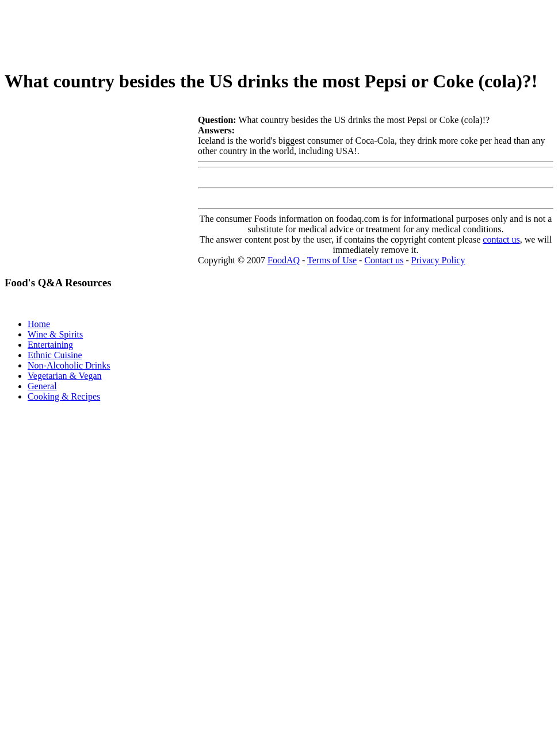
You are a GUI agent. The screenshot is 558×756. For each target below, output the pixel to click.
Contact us (384, 260)
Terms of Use (332, 260)
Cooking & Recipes (64, 396)
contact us (501, 239)
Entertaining (50, 345)
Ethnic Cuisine (55, 355)
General (42, 386)
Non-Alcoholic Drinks (69, 365)
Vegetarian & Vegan (65, 376)
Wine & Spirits (55, 334)
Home (39, 324)
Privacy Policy (438, 260)
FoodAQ (284, 260)
